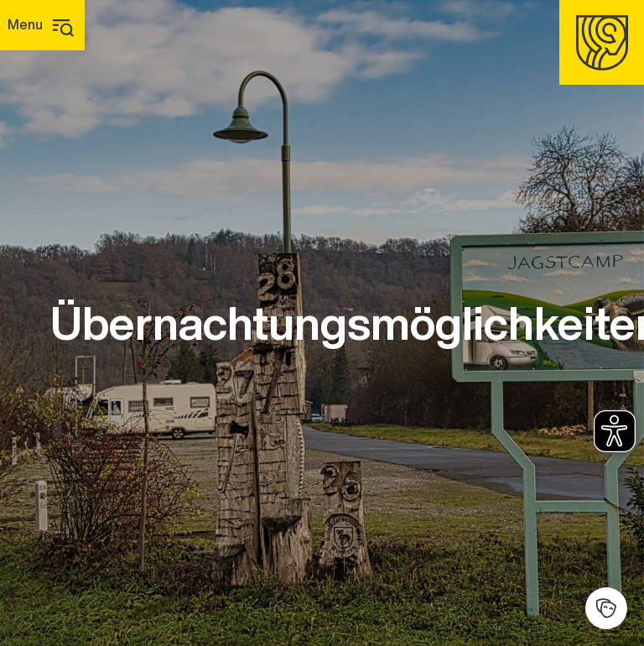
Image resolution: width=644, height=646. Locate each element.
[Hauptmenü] (42, 25)
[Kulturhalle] (606, 608)
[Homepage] (602, 42)
